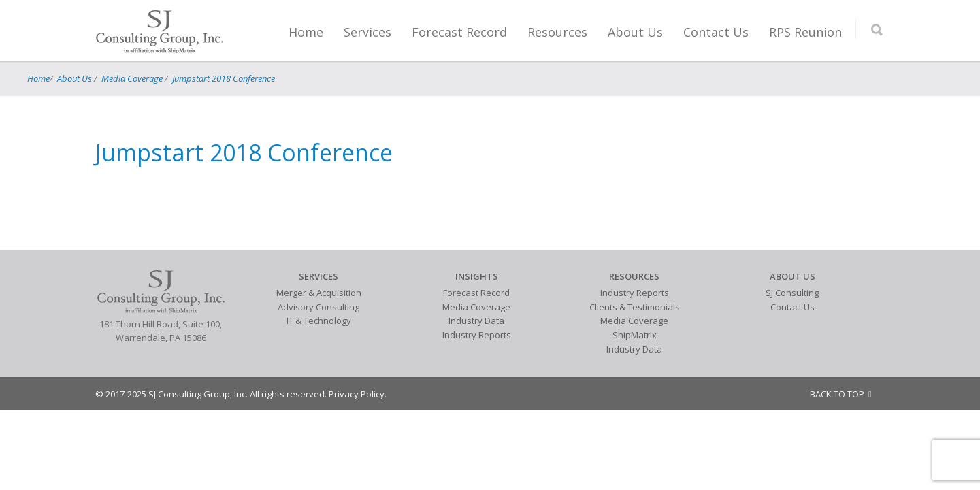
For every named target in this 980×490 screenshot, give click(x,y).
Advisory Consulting (318, 307)
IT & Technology (319, 321)
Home (306, 32)
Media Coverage (132, 78)
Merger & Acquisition (319, 293)
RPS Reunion (805, 32)
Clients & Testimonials (635, 307)
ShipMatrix (635, 335)
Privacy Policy (357, 394)
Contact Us (716, 32)
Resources (557, 32)
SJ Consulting (792, 293)
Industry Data (476, 321)
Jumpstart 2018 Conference (224, 78)
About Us (635, 32)
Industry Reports (477, 335)
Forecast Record (459, 32)
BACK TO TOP (841, 394)
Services (367, 32)
